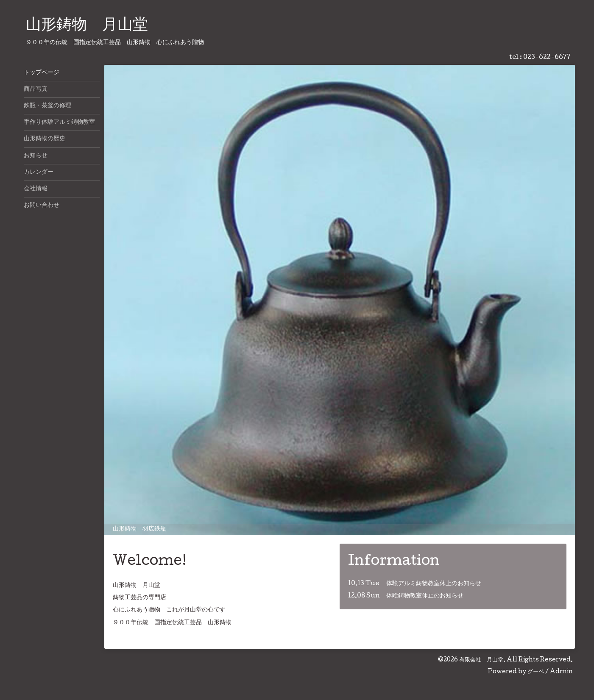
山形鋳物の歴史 (45, 139)
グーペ (536, 672)
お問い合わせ (42, 206)
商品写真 (36, 89)
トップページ (42, 73)
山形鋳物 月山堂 (87, 26)
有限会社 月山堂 (481, 660)
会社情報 (36, 189)
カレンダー (39, 172)
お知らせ (36, 156)
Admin (561, 672)
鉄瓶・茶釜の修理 (47, 106)
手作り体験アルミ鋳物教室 (59, 122)
